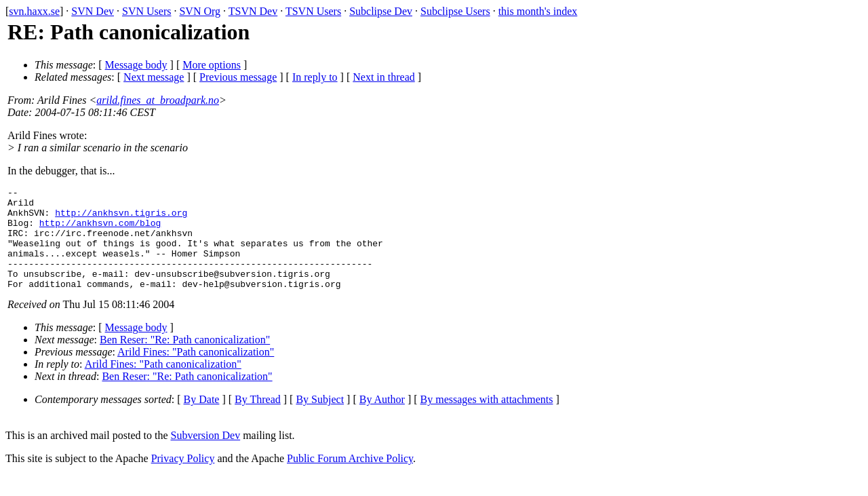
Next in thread (384, 77)
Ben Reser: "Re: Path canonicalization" (185, 360)
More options (212, 65)
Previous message (238, 77)
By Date (202, 420)
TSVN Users (313, 11)
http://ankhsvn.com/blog (100, 231)
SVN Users (146, 11)
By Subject (320, 420)
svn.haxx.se (34, 11)
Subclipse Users (455, 11)
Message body (136, 65)
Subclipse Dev (381, 11)
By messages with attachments (487, 420)
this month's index (538, 11)
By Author (382, 420)
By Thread (258, 420)
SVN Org (200, 11)
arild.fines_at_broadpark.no (158, 100)
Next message (154, 77)
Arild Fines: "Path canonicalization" (196, 372)
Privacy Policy (183, 479)
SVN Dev (93, 11)
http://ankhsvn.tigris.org (121, 218)
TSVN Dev (253, 11)
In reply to (315, 77)
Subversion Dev (206, 456)
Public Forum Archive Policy (350, 479)
